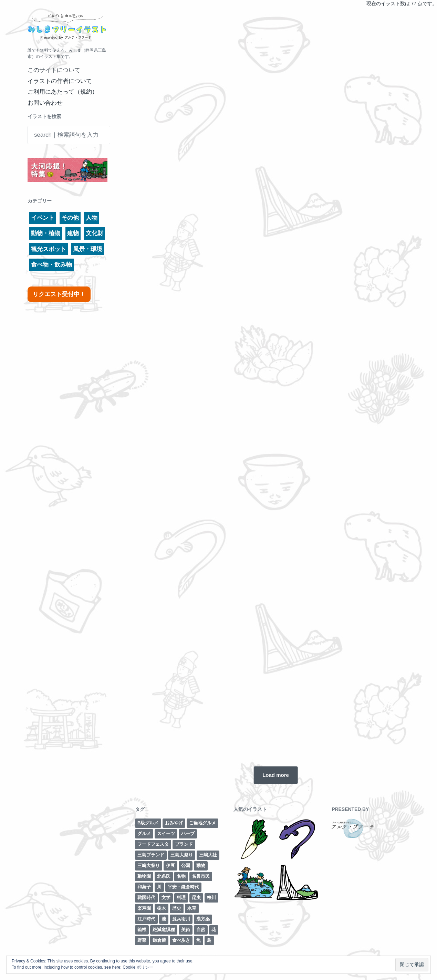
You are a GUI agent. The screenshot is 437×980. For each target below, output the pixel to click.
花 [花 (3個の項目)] (214, 930)
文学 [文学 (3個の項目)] (166, 898)
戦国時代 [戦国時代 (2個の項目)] (146, 898)
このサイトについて (54, 70)
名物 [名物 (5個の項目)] (181, 876)
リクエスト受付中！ (59, 294)
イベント (43, 218)
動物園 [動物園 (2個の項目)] (144, 876)
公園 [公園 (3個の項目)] (186, 866)
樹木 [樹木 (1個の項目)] (162, 908)
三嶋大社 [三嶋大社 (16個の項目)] (208, 855)
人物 (92, 218)
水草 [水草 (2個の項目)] (192, 908)
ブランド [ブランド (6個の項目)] (184, 844)
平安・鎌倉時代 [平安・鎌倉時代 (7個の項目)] (183, 887)
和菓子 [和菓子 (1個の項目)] (144, 887)
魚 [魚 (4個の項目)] (199, 940)
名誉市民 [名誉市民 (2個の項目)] (201, 876)
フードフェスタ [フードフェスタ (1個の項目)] (153, 844)
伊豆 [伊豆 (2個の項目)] (170, 866)
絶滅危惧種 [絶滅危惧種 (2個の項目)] (164, 930)
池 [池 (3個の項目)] (164, 919)
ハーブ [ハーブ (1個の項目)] (188, 833)
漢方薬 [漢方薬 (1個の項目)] (203, 919)
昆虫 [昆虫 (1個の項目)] (196, 898)
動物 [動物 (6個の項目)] (201, 866)
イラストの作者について (60, 81)
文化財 (95, 233)
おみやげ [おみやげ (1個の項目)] (174, 823)
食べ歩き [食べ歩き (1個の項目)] (181, 940)
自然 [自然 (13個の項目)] (201, 930)
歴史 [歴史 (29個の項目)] (177, 908)
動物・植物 (46, 233)
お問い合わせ (45, 103)
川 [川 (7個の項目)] (159, 887)
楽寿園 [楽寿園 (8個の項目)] (144, 908)
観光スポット (49, 249)
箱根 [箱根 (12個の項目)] (142, 930)
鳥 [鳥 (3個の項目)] (209, 940)
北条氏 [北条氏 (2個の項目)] (164, 876)
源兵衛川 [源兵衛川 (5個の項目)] (181, 919)
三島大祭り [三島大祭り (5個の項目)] (182, 855)
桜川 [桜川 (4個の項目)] (211, 898)
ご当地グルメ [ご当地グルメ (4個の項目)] (202, 823)
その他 (70, 218)
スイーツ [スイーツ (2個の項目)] (166, 833)
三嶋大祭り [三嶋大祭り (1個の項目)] (149, 866)
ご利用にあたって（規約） (63, 92)
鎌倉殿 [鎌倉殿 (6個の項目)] (159, 940)
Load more (276, 775)
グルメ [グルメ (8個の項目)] (144, 833)
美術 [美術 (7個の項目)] (186, 930)
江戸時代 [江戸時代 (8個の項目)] (146, 919)
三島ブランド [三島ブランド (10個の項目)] (151, 855)
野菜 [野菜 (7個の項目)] (142, 940)
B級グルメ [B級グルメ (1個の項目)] (148, 823)
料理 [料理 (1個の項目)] (181, 898)
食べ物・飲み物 (51, 265)
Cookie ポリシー (138, 967)
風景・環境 (88, 249)
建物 (73, 233)
